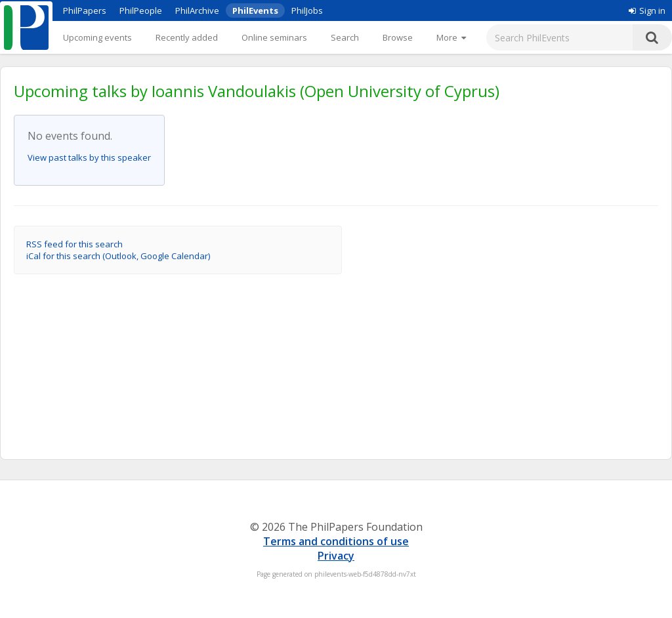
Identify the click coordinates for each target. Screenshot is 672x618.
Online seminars (274, 37)
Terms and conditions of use (336, 541)
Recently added (187, 37)
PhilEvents (255, 10)
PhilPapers (85, 10)
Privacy (336, 556)
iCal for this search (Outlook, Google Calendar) (118, 256)
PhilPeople (141, 10)
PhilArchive (197, 10)
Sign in (647, 10)
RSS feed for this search (74, 244)
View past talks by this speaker (89, 157)
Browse (398, 37)
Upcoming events (97, 37)
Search (345, 37)
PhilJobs (307, 10)
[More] (451, 37)
